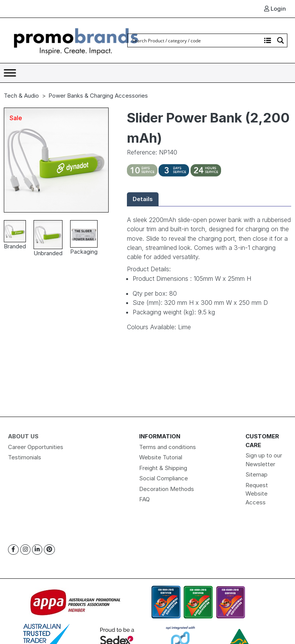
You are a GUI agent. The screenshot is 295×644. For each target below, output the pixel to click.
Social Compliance (164, 478)
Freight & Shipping (163, 468)
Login (275, 9)
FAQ (144, 499)
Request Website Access (257, 494)
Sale (16, 118)
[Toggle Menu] (10, 73)
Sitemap (257, 474)
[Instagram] (25, 550)
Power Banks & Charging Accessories (98, 96)
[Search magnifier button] (281, 40)
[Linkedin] (37, 550)
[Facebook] (13, 550)
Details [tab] (143, 199)
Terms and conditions (168, 447)
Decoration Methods (167, 489)
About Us (23, 436)
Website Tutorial (161, 457)
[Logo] (76, 40)
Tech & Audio (21, 96)
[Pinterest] (49, 550)
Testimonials (25, 457)
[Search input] (195, 40)
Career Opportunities (36, 447)
